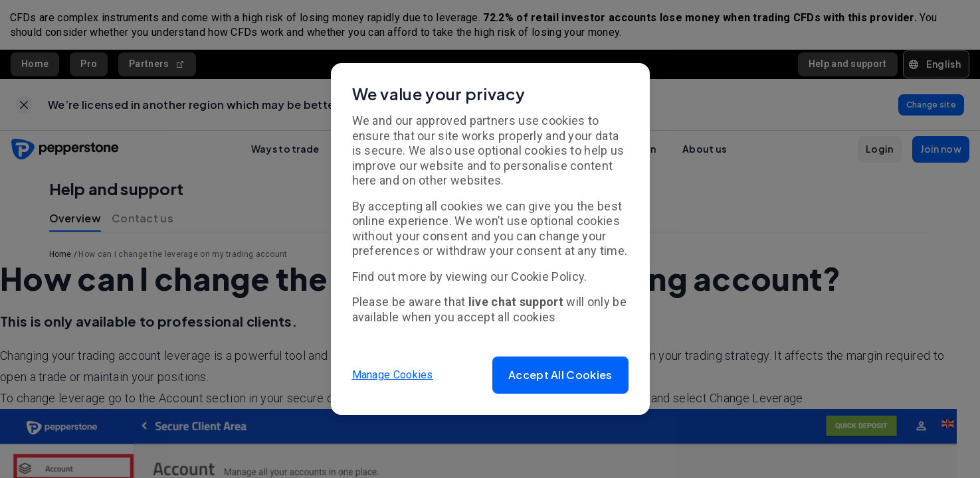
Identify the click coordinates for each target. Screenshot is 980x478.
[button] (560, 375)
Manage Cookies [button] (393, 375)
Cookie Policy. (549, 277)
